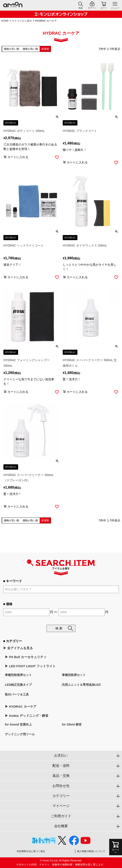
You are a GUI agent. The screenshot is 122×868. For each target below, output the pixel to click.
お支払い (61, 755)
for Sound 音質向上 (18, 724)
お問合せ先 (61, 786)
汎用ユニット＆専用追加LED (81, 685)
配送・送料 (61, 766)
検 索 (59, 628)
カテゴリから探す (22, 21)
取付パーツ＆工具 (17, 694)
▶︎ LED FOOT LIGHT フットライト (30, 666)
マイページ (61, 806)
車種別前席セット (74, 675)
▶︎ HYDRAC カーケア (21, 706)
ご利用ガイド (61, 816)
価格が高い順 (30, 49)
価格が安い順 (12, 49)
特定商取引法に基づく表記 (31, 851)
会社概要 (61, 826)
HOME (5, 21)
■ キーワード (13, 581)
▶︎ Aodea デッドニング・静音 (27, 716)
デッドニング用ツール (20, 734)
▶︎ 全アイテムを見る (18, 648)
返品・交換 (61, 776)
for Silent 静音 (72, 724)
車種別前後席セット (18, 675)
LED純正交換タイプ (18, 685)
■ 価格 (8, 604)
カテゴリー (61, 796)
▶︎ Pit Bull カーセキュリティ (26, 657)
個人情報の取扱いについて (91, 851)
